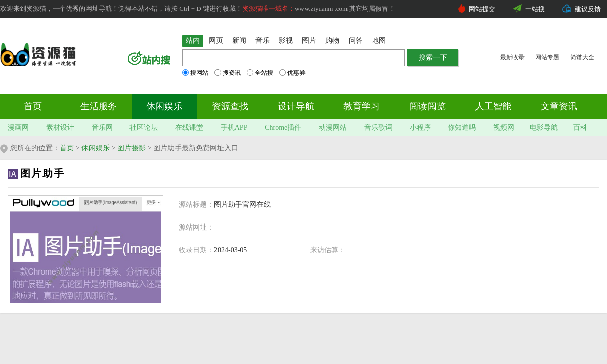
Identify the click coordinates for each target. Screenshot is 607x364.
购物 (332, 41)
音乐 (263, 41)
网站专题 (547, 57)
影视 (286, 41)
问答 (356, 41)
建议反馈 (588, 9)
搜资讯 (228, 73)
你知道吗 (462, 128)
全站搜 (260, 73)
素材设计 (60, 128)
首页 (33, 106)
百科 (580, 128)
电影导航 (544, 128)
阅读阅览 (427, 106)
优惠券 (292, 73)
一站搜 (535, 9)
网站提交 (482, 9)
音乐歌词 (378, 128)
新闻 (239, 41)
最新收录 (512, 57)
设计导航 (296, 106)
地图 (379, 41)
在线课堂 (189, 128)
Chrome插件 (283, 128)
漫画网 (18, 128)
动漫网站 (333, 128)
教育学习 (362, 106)
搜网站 (195, 73)
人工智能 (493, 106)
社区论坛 (144, 128)
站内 (193, 41)
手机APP (234, 128)
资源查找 (230, 106)
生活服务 (99, 106)
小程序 (420, 128)
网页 (216, 41)
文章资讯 (559, 106)
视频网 (504, 128)
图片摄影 (132, 148)
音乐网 (102, 128)
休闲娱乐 (164, 106)
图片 (309, 41)
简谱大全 (582, 57)
